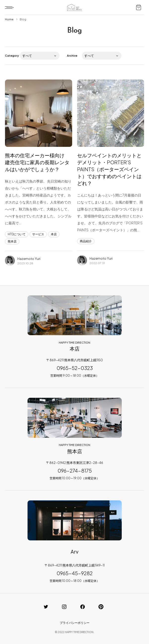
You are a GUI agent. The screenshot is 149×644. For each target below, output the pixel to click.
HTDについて (17, 234)
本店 (54, 234)
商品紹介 (86, 241)
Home (9, 19)
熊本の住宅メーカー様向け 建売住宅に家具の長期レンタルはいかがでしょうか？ (37, 162)
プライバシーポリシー (75, 623)
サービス (38, 234)
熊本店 (12, 241)
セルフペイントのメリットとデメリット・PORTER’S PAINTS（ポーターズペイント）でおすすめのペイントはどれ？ (109, 169)
